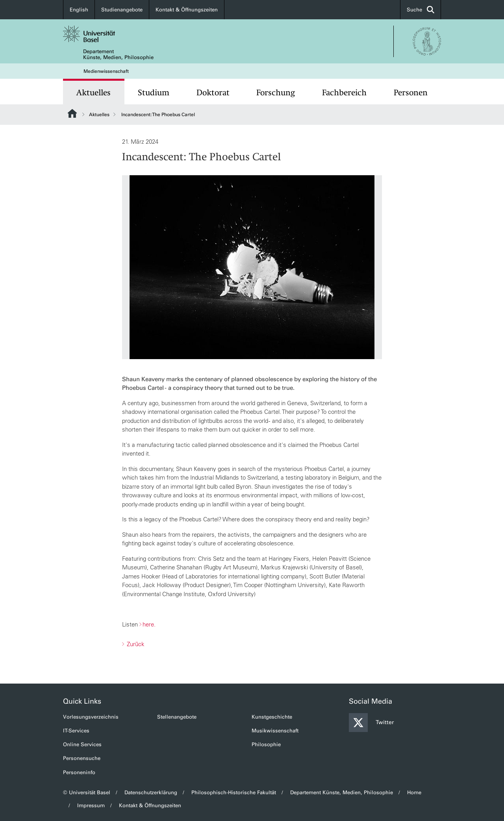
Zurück (135, 644)
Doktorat (213, 93)
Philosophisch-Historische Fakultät (234, 792)
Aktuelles (94, 93)
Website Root (72, 113)
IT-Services (76, 731)
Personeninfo (79, 772)
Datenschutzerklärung (151, 792)
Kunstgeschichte (272, 717)
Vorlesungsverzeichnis (91, 717)
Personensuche (82, 758)
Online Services (82, 744)
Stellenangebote (177, 717)
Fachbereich (344, 93)
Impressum (91, 805)
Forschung (276, 93)
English (79, 10)
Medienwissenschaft (106, 71)
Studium (154, 93)
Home (414, 792)
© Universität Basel (87, 792)
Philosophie (266, 744)
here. (149, 624)
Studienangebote (122, 10)
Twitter (371, 723)
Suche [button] (421, 10)
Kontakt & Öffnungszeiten (187, 10)
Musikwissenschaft (275, 731)
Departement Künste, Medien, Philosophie (118, 54)
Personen (411, 93)
